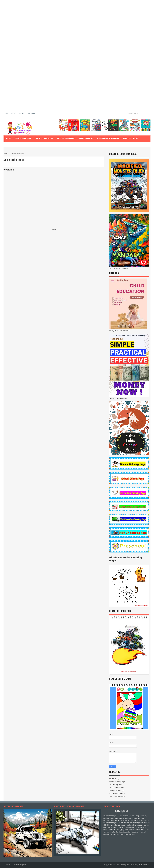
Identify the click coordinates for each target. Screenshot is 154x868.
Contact (22, 113)
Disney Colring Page (117, 791)
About (14, 113)
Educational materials (117, 793)
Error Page (32, 113)
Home (7, 113)
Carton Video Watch (116, 788)
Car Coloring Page (116, 785)
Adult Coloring (114, 779)
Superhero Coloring (44, 138)
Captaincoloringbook (20, 865)
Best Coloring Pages (66, 138)
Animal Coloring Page (117, 782)
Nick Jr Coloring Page (117, 796)
